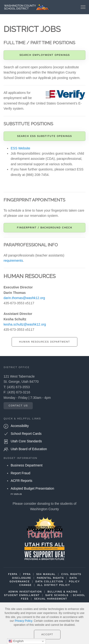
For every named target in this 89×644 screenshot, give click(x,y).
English (16, 641)
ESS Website (20, 148)
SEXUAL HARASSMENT (51, 599)
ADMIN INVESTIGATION (25, 592)
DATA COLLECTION (49, 581)
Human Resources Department (44, 342)
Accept (47, 634)
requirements (13, 261)
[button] (83, 7)
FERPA (13, 574)
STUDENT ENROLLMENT (22, 595)
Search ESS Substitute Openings (44, 136)
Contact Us (18, 406)
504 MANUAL (46, 574)
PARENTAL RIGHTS (50, 578)
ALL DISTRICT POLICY (54, 585)
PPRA (27, 574)
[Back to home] (28, 7)
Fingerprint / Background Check (44, 228)
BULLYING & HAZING (63, 592)
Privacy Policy (23, 621)
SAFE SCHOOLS (57, 595)
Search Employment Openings (45, 55)
